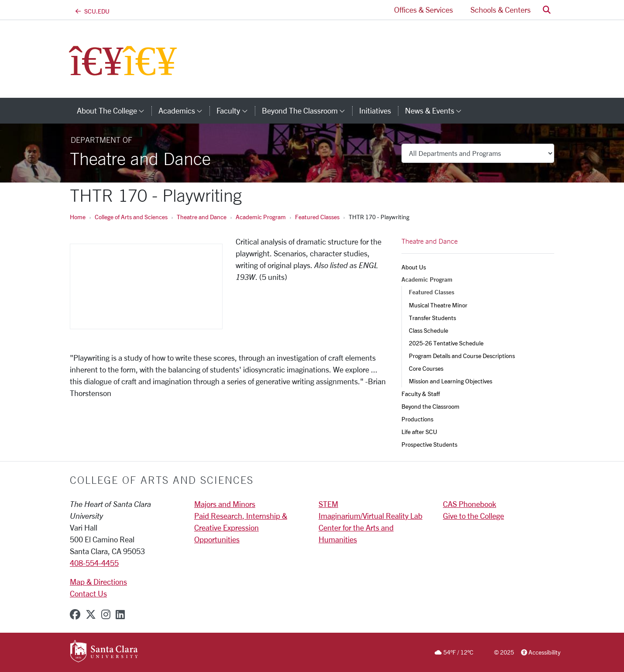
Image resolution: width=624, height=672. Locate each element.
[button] (547, 10)
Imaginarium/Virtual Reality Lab (370, 516)
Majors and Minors (225, 504)
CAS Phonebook (470, 504)
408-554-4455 (94, 563)
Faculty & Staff (421, 394)
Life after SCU (419, 432)
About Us (414, 267)
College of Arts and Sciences (131, 217)
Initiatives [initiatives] (375, 110)
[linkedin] (120, 614)
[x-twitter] (91, 614)
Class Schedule (429, 330)
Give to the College (473, 516)
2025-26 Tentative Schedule (446, 343)
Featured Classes (317, 217)
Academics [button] (184, 110)
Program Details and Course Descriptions (462, 356)
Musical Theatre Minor (438, 305)
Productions (417, 419)
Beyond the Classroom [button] (307, 110)
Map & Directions (98, 582)
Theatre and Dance (202, 217)
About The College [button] (114, 110)
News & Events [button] (437, 110)
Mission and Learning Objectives (451, 381)
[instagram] (106, 614)
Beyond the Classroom (430, 406)
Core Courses (426, 368)
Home (78, 217)
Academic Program (261, 217)
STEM (328, 504)
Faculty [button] (235, 110)
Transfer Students (432, 318)
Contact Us (88, 593)
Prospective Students (429, 444)
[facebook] (75, 614)
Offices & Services (423, 10)
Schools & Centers (501, 10)
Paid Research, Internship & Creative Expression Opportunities (241, 527)
